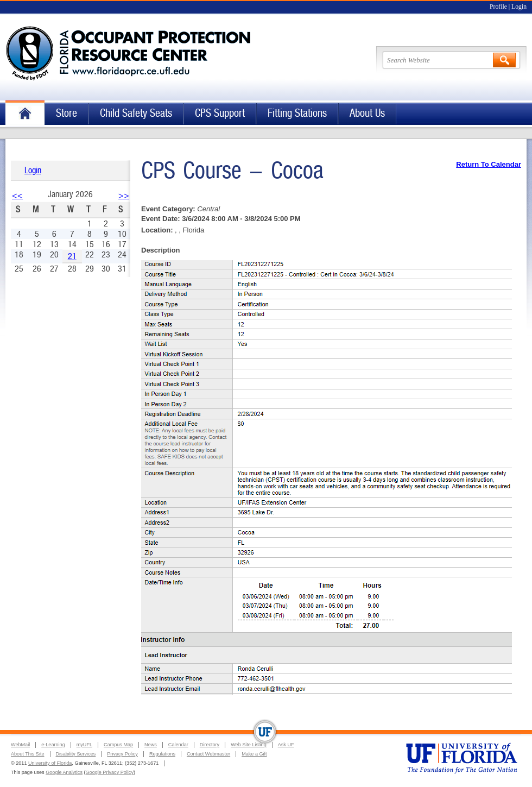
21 (72, 256)
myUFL (84, 745)
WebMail (20, 745)
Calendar (178, 745)
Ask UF (286, 745)
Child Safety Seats (136, 113)
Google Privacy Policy (110, 772)
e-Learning (53, 745)
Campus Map (118, 745)
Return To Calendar (489, 164)
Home (25, 114)
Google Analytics (64, 772)
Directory (210, 745)
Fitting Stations (297, 113)
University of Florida (50, 763)
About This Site (28, 754)
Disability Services (76, 754)
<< (17, 195)
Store (66, 113)
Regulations (162, 754)
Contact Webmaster (208, 754)
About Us (367, 113)
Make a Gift (254, 754)
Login (519, 7)
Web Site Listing (249, 745)
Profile (498, 7)
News (151, 745)
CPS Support (220, 113)
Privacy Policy (122, 754)
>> (124, 195)
